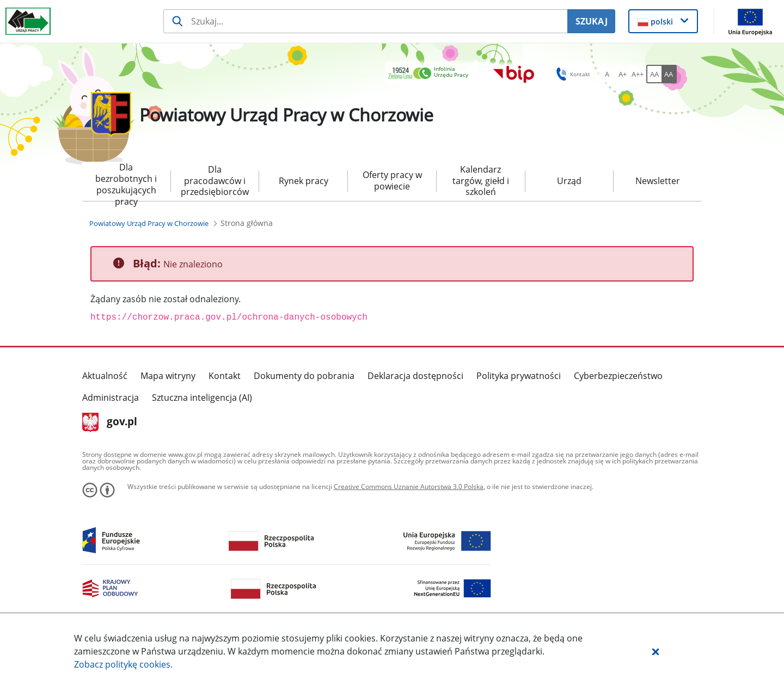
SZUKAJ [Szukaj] (592, 21)
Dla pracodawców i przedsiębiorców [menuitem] (215, 181)
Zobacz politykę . (123, 664)
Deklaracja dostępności (415, 376)
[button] (656, 651)
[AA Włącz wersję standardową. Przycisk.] (654, 74)
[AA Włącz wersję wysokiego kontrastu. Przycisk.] (669, 74)
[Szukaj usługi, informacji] (365, 21)
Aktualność (105, 376)
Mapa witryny (168, 376)
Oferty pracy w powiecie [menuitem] (392, 181)
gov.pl (110, 423)
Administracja (111, 398)
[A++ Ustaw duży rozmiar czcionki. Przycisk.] (638, 74)
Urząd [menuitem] (569, 181)
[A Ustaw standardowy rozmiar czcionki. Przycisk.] (607, 74)
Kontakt (225, 376)
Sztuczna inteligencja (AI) (202, 398)
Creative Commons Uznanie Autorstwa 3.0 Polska (409, 487)
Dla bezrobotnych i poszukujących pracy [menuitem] (126, 181)
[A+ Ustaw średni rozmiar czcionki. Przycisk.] (622, 74)
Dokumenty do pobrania (304, 376)
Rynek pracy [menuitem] (304, 181)
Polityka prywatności (519, 376)
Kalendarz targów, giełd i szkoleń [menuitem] (481, 181)
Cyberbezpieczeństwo (618, 376)
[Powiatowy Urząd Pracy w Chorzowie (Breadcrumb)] (149, 223)
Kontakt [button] (571, 74)
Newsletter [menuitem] (658, 181)
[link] (431, 74)
